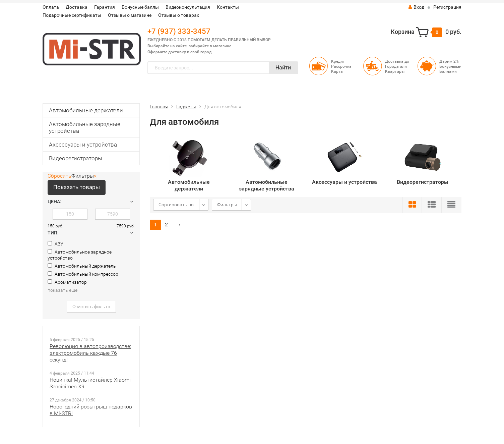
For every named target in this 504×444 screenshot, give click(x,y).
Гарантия (105, 7)
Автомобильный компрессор (83, 274)
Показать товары (77, 187)
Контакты (228, 7)
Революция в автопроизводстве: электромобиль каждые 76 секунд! (90, 353)
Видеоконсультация (188, 7)
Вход (416, 7)
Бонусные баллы (140, 7)
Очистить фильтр (91, 307)
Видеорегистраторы (76, 158)
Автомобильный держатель (82, 266)
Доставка (77, 7)
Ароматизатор (67, 282)
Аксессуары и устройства (83, 145)
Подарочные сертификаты (72, 15)
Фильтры (227, 205)
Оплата (51, 7)
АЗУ (55, 244)
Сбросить (59, 176)
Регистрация (447, 7)
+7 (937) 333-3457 (179, 31)
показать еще (62, 290)
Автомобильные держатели (86, 110)
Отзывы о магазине (130, 15)
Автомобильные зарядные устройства (85, 127)
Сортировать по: (177, 205)
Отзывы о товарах (179, 15)
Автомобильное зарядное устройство (80, 255)
